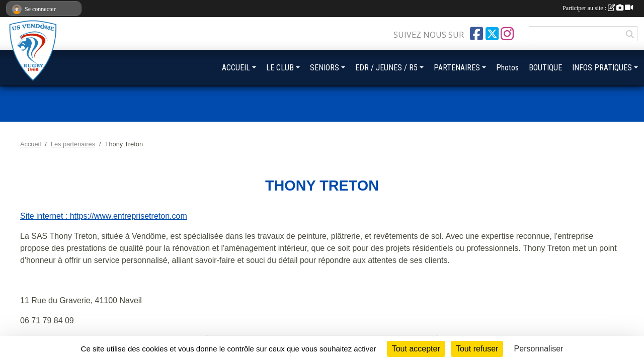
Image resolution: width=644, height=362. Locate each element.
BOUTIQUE (545, 68)
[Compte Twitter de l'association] (492, 34)
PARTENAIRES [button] (457, 68)
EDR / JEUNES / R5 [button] (386, 68)
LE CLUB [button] (280, 68)
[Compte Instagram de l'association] (507, 34)
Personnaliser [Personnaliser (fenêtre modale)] (539, 349)
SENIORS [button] (325, 68)
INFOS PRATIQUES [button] (602, 68)
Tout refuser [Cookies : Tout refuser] (477, 349)
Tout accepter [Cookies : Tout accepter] (416, 349)
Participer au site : (598, 8)
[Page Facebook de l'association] (476, 34)
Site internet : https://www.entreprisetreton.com (104, 216)
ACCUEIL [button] (236, 68)
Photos (507, 68)
